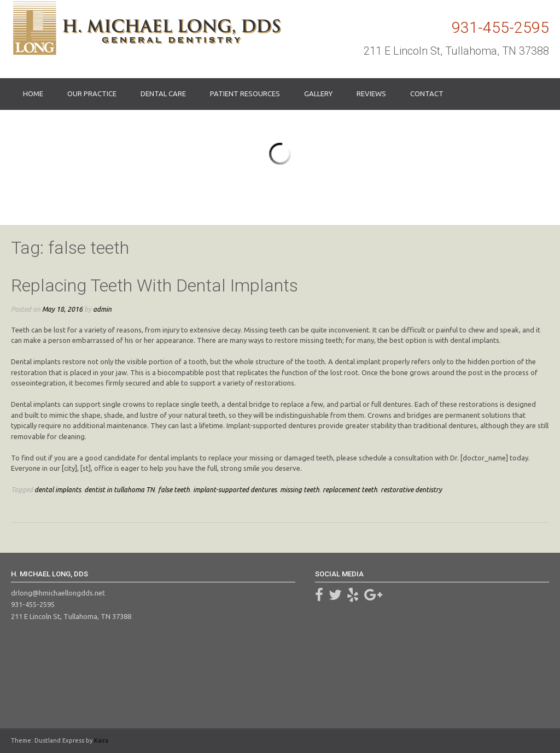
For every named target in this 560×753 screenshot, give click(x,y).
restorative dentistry (411, 489)
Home (33, 94)
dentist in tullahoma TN (119, 489)
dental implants (58, 489)
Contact (427, 94)
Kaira (101, 740)
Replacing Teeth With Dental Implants (154, 285)
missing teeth (300, 489)
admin (102, 309)
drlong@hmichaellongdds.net (58, 593)
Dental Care (163, 94)
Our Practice (92, 94)
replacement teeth (350, 489)
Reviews (371, 94)
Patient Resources (245, 94)
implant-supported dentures (235, 489)
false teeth (174, 489)
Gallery (318, 94)
